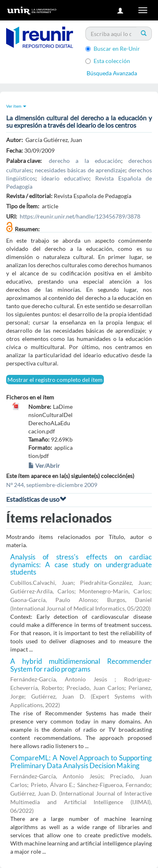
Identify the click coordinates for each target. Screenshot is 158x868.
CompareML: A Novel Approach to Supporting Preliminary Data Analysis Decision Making (81, 762)
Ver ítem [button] (16, 106)
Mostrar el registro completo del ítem (55, 380)
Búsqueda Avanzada (112, 73)
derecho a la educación (85, 161)
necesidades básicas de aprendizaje (80, 170)
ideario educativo (65, 178)
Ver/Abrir (44, 466)
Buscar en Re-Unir (113, 48)
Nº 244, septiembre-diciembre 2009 (52, 485)
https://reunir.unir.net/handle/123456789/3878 (80, 216)
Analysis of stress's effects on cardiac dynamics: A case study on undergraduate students (81, 564)
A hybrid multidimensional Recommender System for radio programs (81, 665)
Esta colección (108, 61)
